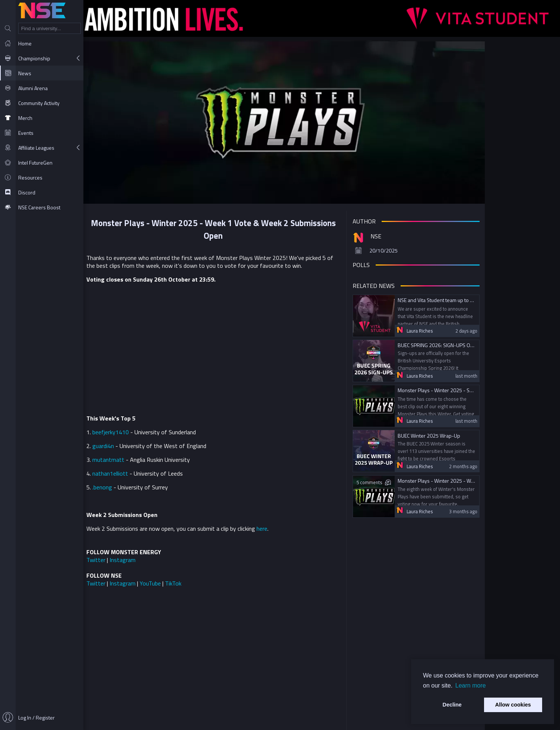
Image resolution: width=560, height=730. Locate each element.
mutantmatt (150, 454)
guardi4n (145, 441)
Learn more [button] (471, 685)
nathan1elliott (152, 468)
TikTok (215, 578)
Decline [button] (452, 705)
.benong (144, 482)
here (304, 523)
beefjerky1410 (152, 427)
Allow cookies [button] (513, 705)
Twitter (138, 555)
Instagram (164, 555)
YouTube (192, 578)
